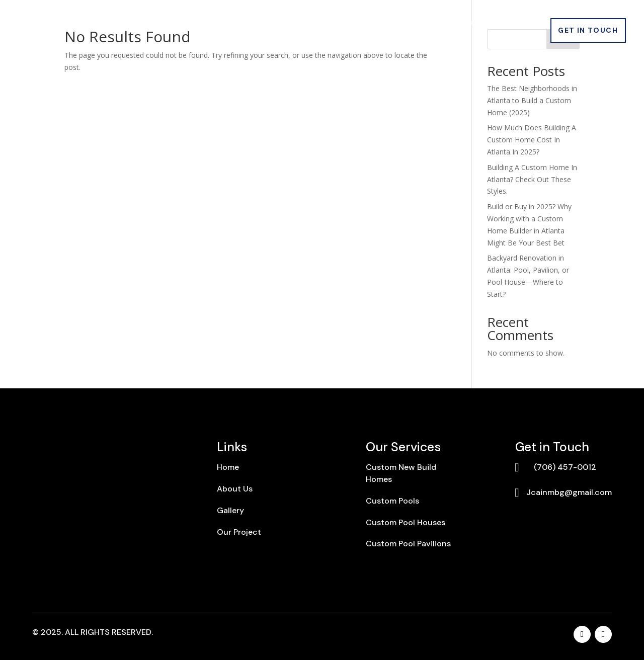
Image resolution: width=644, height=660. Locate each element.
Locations (452, 23)
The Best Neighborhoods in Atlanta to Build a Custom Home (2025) (532, 100)
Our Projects (300, 23)
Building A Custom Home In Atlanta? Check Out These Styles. (532, 179)
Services (229, 23)
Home (126, 23)
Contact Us (514, 38)
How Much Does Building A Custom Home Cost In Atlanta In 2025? (532, 140)
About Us (174, 23)
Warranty (519, 23)
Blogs (402, 23)
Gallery (359, 23)
